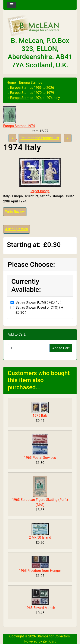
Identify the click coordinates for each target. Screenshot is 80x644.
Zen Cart (49, 641)
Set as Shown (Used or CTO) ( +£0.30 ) (39, 310)
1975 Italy (40, 416)
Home (11, 83)
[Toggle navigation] (12, 5)
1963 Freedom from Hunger (40, 571)
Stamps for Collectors (53, 636)
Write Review (15, 212)
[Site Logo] (40, 26)
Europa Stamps (31, 83)
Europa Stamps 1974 (26, 98)
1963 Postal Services (40, 458)
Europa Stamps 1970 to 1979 (32, 93)
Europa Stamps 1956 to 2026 (32, 88)
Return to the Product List (40, 138)
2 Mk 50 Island (40, 537)
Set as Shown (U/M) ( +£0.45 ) (39, 302)
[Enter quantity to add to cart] (29, 348)
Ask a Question (17, 229)
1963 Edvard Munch (40, 608)
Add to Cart (61, 348)
